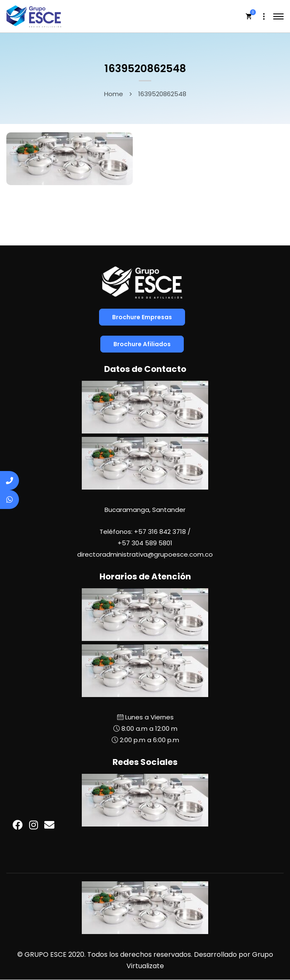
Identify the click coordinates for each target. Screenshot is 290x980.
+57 (145, 543)
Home (114, 94)
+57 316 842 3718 (160, 532)
